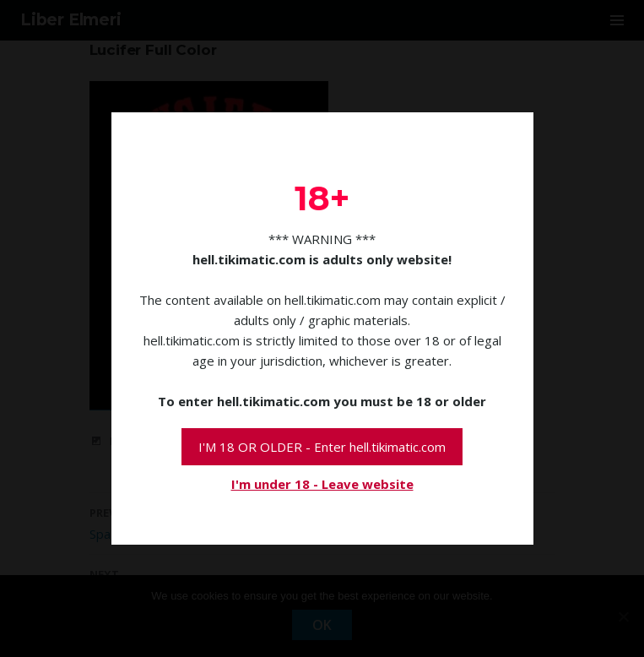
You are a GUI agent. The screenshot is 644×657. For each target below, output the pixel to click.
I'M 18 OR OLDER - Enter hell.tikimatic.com (322, 447)
